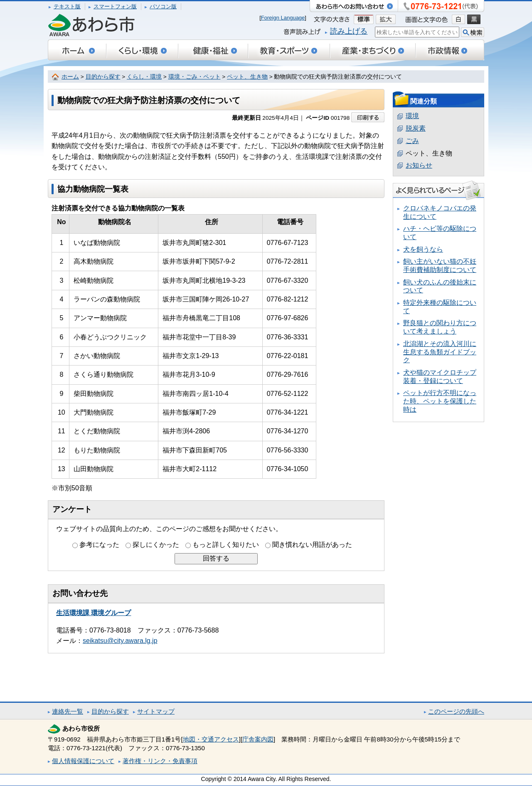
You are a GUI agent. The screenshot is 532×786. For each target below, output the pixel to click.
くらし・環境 (144, 77)
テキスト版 (67, 6)
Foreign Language (283, 18)
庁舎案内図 (258, 739)
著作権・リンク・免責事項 (160, 761)
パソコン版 (163, 6)
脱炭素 (416, 128)
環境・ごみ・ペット (195, 77)
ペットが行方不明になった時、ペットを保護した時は (440, 401)
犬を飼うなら (423, 249)
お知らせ (419, 165)
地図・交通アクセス (211, 739)
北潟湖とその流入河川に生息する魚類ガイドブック (440, 352)
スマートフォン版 (115, 6)
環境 (412, 116)
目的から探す (103, 77)
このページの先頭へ (456, 711)
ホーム (70, 77)
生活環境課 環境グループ (94, 613)
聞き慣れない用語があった (312, 545)
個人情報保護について (83, 761)
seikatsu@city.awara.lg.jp (120, 641)
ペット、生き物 (247, 77)
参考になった (99, 545)
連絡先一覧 (68, 711)
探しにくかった (156, 545)
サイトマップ (156, 711)
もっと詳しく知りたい (226, 545)
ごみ (412, 141)
